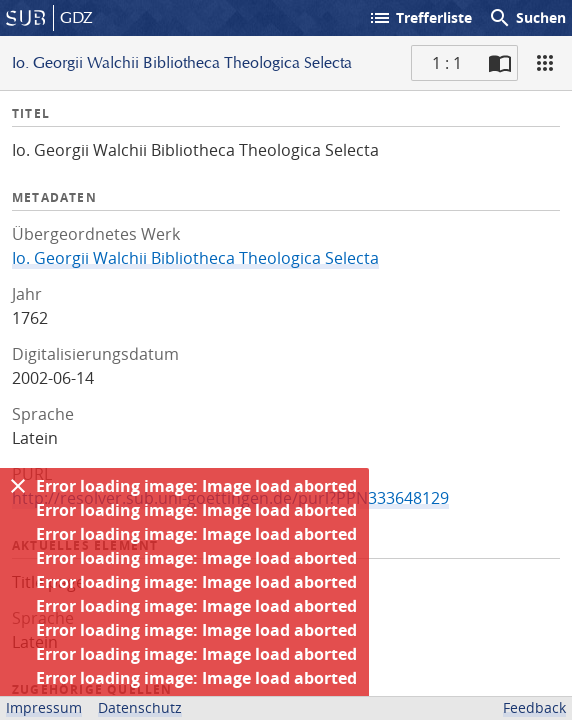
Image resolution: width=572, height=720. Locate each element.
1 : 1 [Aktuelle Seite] (447, 63)
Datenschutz (140, 707)
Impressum (44, 707)
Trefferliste (420, 18)
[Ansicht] (545, 63)
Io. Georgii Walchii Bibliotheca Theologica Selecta (195, 258)
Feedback (534, 707)
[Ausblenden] (18, 486)
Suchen (527, 18)
